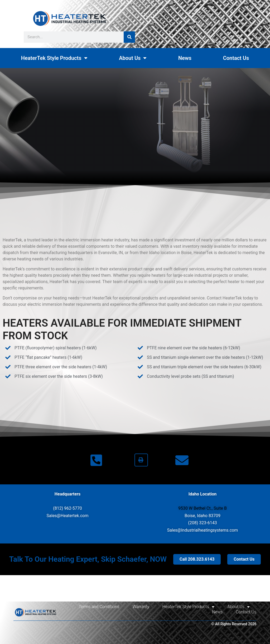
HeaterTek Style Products (54, 58)
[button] (141, 460)
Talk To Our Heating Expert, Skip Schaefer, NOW (88, 559)
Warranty (141, 607)
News (185, 58)
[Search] (129, 37)
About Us (133, 58)
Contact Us (236, 58)
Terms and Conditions (99, 607)
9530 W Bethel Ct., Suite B (202, 508)
